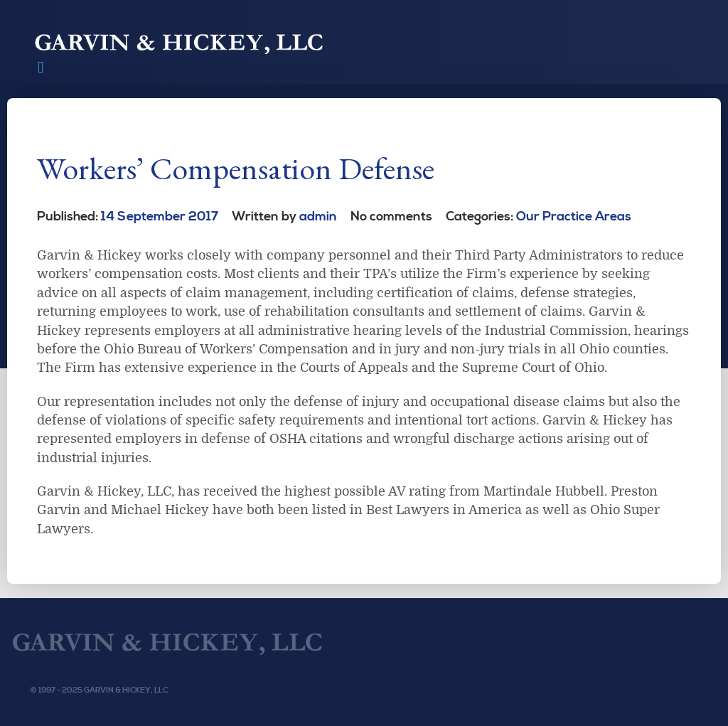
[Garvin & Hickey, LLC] (171, 642)
